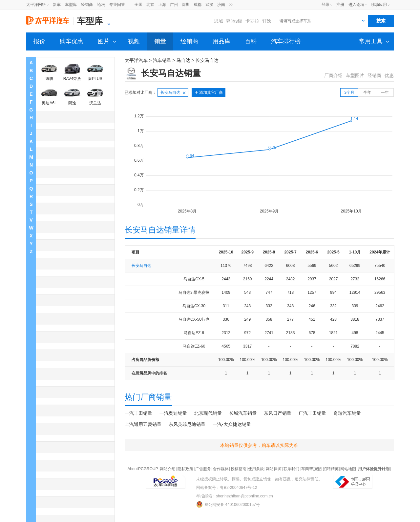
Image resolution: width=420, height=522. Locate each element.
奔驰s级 (234, 21)
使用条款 (256, 469)
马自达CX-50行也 (194, 319)
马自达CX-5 (194, 279)
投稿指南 (239, 469)
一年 (385, 92)
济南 (221, 5)
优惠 (389, 75)
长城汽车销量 (243, 413)
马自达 (183, 60)
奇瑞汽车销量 (347, 413)
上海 (162, 5)
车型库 (71, 5)
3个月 (349, 92)
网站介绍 (168, 469)
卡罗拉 (252, 21)
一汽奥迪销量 (173, 413)
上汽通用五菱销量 (143, 424)
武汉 (209, 5)
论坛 (101, 5)
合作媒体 (221, 469)
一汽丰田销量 (138, 413)
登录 (325, 5)
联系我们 (291, 469)
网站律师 (274, 469)
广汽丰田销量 (312, 413)
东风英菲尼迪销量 (187, 424)
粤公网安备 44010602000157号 (228, 504)
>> (231, 5)
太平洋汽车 (136, 60)
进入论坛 (356, 5)
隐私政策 (185, 469)
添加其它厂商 (211, 92)
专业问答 (117, 5)
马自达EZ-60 (194, 346)
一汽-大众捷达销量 (232, 424)
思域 (219, 21)
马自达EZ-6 (194, 333)
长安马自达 (207, 60)
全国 (138, 5)
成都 (198, 5)
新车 (57, 5)
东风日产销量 (278, 413)
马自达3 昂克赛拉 (194, 292)
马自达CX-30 (194, 306)
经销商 (87, 5)
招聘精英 (331, 469)
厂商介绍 (333, 75)
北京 (150, 5)
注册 (340, 5)
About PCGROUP (143, 469)
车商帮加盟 (311, 469)
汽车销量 (162, 60)
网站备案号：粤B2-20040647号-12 (227, 488)
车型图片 (355, 75)
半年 (367, 92)
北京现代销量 (208, 413)
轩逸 (267, 21)
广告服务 (203, 469)
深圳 (186, 5)
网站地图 (348, 469)
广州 (174, 5)
